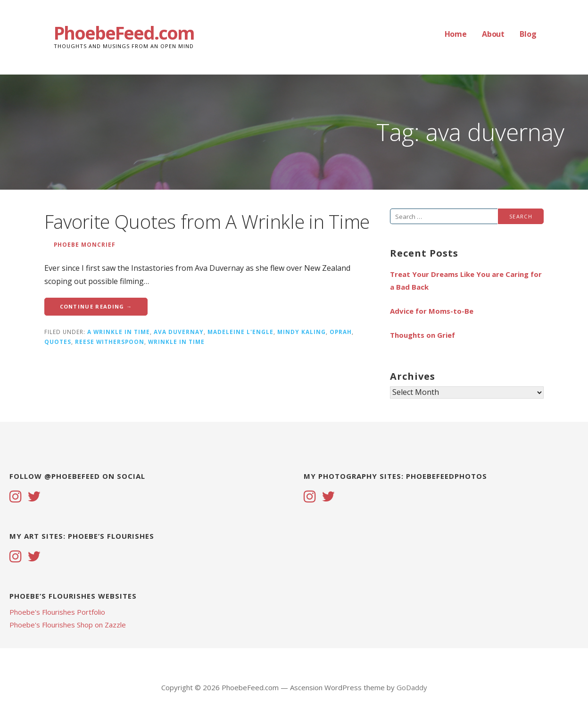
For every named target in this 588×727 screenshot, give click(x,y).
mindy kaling (302, 332)
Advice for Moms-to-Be (432, 311)
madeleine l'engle (240, 332)
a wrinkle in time (119, 332)
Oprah (341, 332)
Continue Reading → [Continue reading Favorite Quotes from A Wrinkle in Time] (96, 306)
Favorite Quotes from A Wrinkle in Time (207, 221)
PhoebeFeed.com (124, 33)
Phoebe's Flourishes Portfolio (57, 612)
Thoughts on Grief (422, 335)
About (493, 34)
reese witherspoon (110, 342)
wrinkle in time (176, 342)
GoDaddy (412, 687)
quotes (58, 342)
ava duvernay (179, 332)
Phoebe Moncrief (85, 244)
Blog (528, 34)
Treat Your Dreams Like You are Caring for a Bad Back (466, 280)
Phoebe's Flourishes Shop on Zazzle (68, 625)
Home (456, 34)
